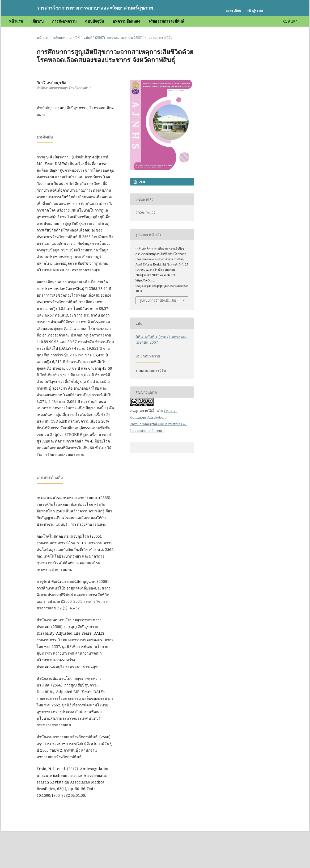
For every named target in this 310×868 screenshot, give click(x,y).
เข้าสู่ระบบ (255, 11)
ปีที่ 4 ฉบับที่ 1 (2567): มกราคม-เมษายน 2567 (108, 37)
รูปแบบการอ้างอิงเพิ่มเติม (158, 300)
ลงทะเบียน (233, 11)
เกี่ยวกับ (37, 21)
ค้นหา (290, 21)
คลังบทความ (62, 37)
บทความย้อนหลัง (126, 21)
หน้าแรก (16, 21)
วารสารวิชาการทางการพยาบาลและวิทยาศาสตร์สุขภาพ (95, 8)
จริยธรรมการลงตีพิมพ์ (166, 21)
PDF (142, 182)
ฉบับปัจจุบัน (95, 21)
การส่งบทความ (64, 21)
